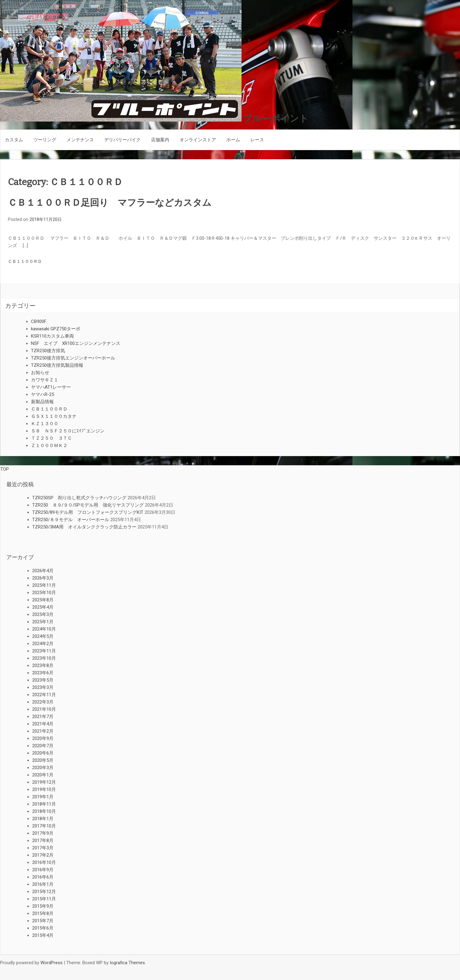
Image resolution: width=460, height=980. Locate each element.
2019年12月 (44, 782)
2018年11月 (44, 804)
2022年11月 (44, 695)
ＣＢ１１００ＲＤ (25, 261)
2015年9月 (43, 906)
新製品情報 (42, 402)
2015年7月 (43, 921)
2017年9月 (43, 833)
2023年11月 (44, 651)
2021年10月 (44, 709)
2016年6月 (43, 877)
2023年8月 (43, 665)
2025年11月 (44, 585)
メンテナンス (80, 140)
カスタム (14, 140)
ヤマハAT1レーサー (51, 387)
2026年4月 (43, 571)
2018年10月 (44, 811)
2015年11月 (44, 899)
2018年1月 (43, 819)
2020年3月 (43, 768)
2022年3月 (43, 702)
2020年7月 (43, 746)
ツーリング (45, 140)
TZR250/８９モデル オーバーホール (71, 520)
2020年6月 (43, 753)
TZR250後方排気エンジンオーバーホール (73, 358)
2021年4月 (43, 724)
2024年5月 (43, 636)
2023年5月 (43, 680)
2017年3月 (43, 848)
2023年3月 (43, 687)
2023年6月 (43, 673)
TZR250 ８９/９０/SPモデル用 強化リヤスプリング (88, 505)
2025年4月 (43, 607)
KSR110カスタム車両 (52, 336)
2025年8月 (43, 600)
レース (257, 140)
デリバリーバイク (122, 140)
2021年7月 (43, 717)
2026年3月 (43, 578)
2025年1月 (43, 622)
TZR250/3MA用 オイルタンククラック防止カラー (84, 527)
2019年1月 (43, 797)
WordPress (51, 963)
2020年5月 (43, 760)
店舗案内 (160, 140)
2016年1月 (43, 884)
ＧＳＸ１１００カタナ (54, 416)
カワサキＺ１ (45, 380)
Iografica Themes (127, 963)
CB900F (39, 322)
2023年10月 (44, 658)
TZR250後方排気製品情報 (57, 365)
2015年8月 (43, 913)
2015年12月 (44, 892)
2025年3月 (43, 614)
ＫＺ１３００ (45, 424)
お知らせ (40, 373)
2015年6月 (43, 928)
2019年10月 (44, 789)
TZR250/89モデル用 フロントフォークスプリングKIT (88, 512)
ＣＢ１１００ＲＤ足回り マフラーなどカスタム (110, 203)
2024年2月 (43, 644)
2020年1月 (43, 775)
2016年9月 (43, 870)
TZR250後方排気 (48, 351)
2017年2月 (43, 855)
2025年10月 (44, 593)
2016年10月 (44, 862)
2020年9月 (43, 738)
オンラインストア (198, 140)
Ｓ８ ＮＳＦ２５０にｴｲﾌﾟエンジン (68, 431)
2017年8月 (43, 841)
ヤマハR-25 (43, 394)
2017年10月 (44, 826)
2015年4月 (43, 935)
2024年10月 (44, 629)
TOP (5, 469)
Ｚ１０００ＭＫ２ (49, 445)
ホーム (233, 140)
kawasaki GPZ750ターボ (56, 329)
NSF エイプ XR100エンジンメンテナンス (76, 343)
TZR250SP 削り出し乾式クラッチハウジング (79, 498)
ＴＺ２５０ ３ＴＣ (51, 438)
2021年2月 (43, 731)
